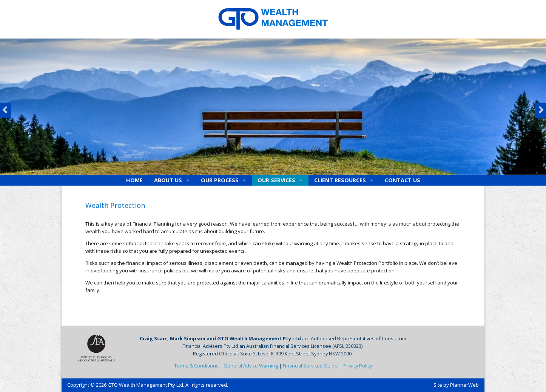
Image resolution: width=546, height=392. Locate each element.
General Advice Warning (251, 366)
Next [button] (540, 110)
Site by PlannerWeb (456, 385)
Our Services (276, 180)
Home (134, 180)
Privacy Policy (357, 366)
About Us (168, 180)
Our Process (220, 180)
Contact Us (403, 180)
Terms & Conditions (196, 366)
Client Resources (340, 180)
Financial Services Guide (310, 366)
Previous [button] (6, 110)
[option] (273, 107)
